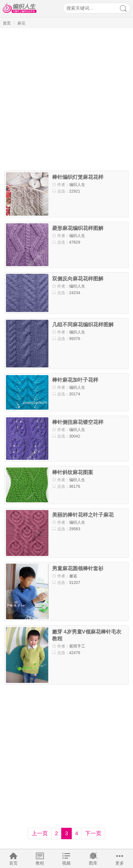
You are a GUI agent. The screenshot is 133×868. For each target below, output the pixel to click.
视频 (66, 863)
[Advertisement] (66, 100)
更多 (120, 863)
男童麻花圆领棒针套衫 (78, 568)
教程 (40, 863)
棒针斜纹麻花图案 (73, 472)
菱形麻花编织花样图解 (78, 228)
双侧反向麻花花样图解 (78, 279)
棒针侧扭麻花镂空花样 (78, 422)
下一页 (93, 833)
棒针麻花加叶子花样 (75, 380)
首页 (13, 863)
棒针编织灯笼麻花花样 (78, 177)
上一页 (40, 833)
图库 (93, 863)
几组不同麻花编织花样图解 (83, 325)
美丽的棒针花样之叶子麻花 (83, 515)
